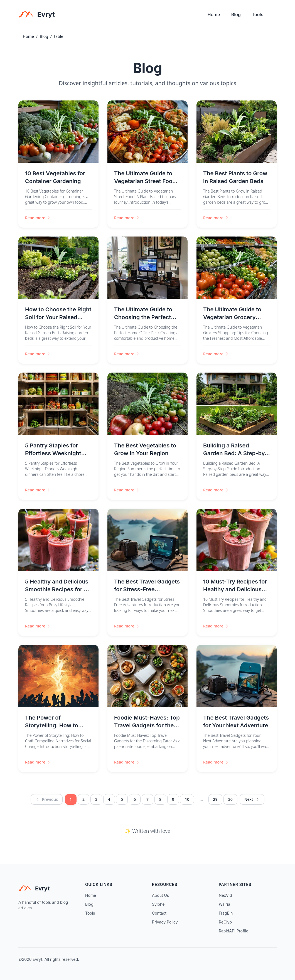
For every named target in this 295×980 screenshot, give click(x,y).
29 (215, 799)
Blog (236, 14)
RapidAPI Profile (233, 931)
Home (214, 14)
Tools (258, 14)
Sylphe (158, 904)
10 (187, 799)
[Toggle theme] (274, 16)
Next (252, 799)
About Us (160, 895)
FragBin (226, 913)
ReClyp (225, 922)
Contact (159, 913)
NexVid (225, 895)
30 (230, 799)
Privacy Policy (165, 922)
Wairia (224, 904)
